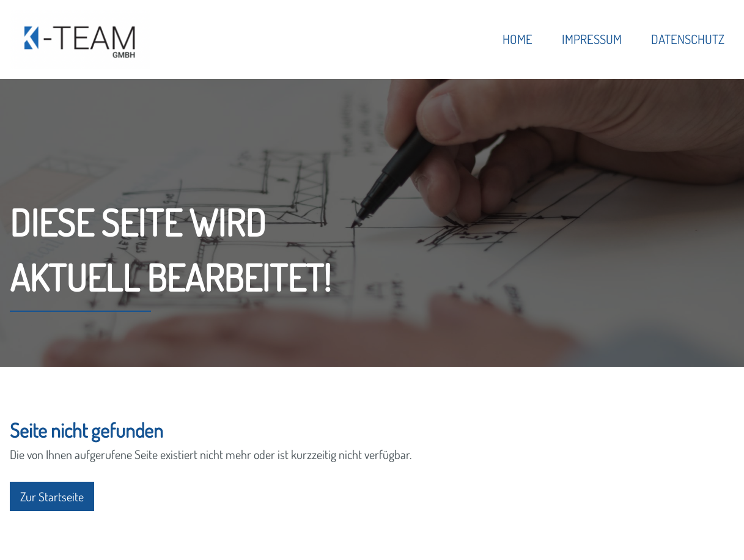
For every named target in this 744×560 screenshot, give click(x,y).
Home (517, 39)
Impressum (592, 39)
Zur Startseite (52, 496)
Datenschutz (688, 39)
